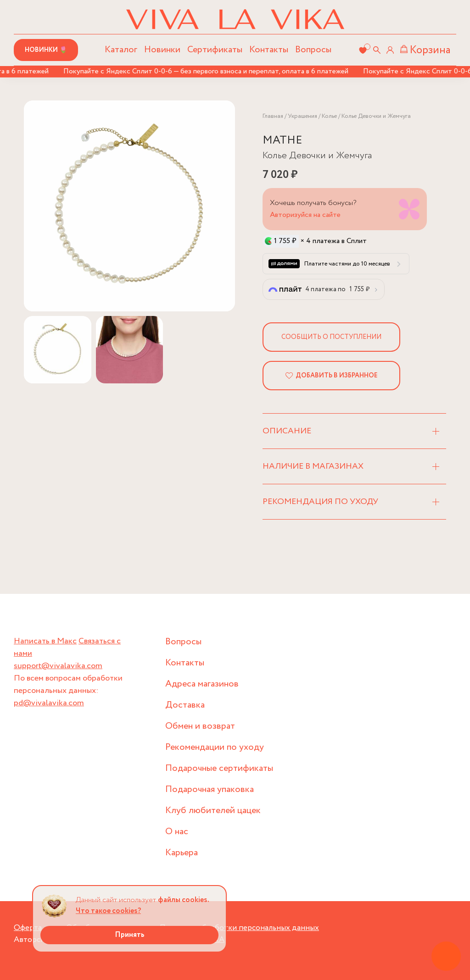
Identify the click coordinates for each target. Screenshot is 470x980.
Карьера (182, 853)
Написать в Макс (45, 641)
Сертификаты (215, 50)
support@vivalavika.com (58, 666)
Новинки (162, 50)
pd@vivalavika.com (49, 703)
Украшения (302, 116)
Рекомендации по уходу (215, 747)
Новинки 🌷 (46, 50)
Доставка (185, 705)
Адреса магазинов (202, 684)
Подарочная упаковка (210, 789)
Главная (273, 116)
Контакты (269, 50)
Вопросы (313, 50)
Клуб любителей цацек (213, 811)
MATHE (282, 141)
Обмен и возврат (200, 726)
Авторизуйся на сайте (305, 215)
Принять (130, 935)
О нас (177, 832)
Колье (329, 116)
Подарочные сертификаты (219, 768)
